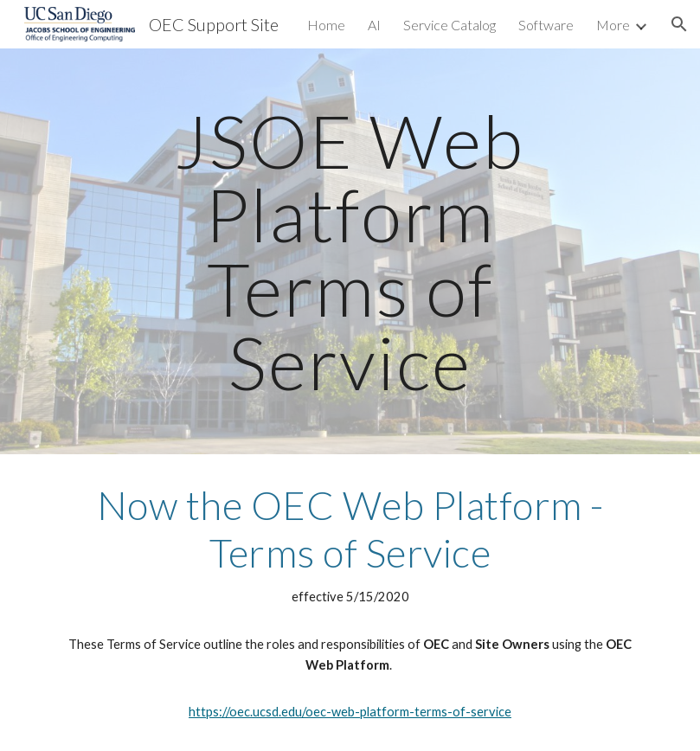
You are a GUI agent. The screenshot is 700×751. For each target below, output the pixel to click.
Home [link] (326, 25)
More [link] (613, 25)
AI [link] (374, 25)
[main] (350, 251)
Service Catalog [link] (450, 25)
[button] (679, 24)
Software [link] (546, 25)
